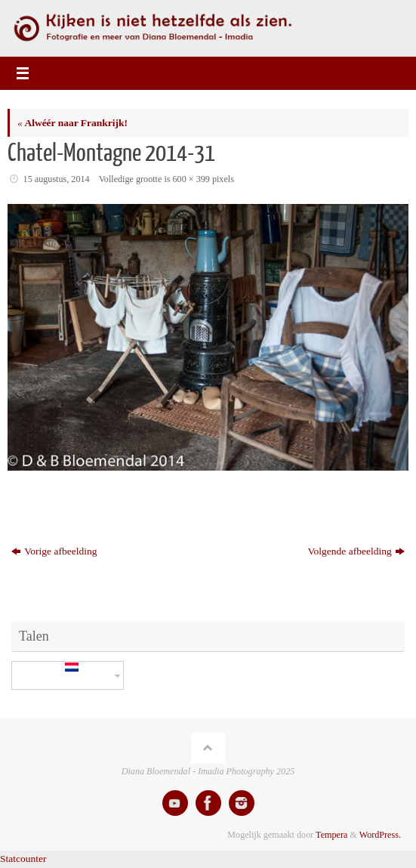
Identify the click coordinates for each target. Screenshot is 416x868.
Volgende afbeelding (356, 551)
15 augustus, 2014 (57, 179)
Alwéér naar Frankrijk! (72, 123)
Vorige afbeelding (54, 551)
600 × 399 (191, 179)
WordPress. (380, 835)
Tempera (331, 835)
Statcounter (23, 859)
